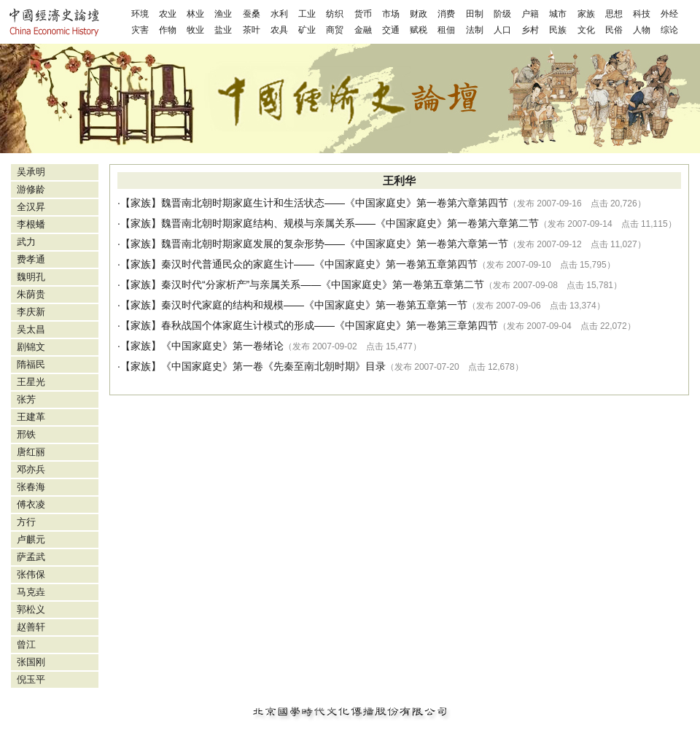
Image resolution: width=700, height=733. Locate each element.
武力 (26, 242)
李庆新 (31, 312)
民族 (558, 30)
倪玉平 (31, 679)
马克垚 (31, 592)
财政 (419, 14)
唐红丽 (31, 452)
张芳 (26, 399)
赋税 (419, 30)
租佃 (446, 30)
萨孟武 (31, 557)
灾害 (140, 30)
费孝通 (31, 259)
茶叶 (252, 30)
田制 (475, 14)
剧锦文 (31, 347)
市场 (391, 14)
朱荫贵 (31, 294)
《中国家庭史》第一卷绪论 (222, 346)
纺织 (335, 14)
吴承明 (31, 172)
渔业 (223, 14)
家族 (586, 14)
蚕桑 (252, 14)
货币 (363, 14)
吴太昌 (31, 329)
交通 (391, 30)
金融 (363, 30)
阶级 (502, 14)
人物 (642, 30)
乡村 (530, 30)
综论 (669, 30)
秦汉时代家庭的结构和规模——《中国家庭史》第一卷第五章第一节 (314, 305)
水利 (279, 14)
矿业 (307, 30)
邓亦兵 (31, 469)
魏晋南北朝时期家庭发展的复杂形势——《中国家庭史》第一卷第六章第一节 (335, 244)
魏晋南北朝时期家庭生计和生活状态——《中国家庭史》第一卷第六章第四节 (335, 203)
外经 (669, 14)
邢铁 (26, 434)
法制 (475, 30)
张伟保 (31, 574)
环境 (140, 14)
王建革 (31, 417)
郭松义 (31, 609)
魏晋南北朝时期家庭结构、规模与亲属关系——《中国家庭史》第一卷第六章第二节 (350, 223)
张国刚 (31, 662)
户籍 (530, 14)
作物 (168, 30)
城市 (558, 14)
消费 (446, 14)
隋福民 (31, 364)
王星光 (31, 382)
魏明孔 (31, 277)
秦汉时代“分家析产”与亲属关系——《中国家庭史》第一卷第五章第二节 (323, 284)
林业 (195, 14)
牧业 (195, 30)
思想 (614, 14)
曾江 (26, 644)
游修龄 (31, 189)
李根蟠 (31, 224)
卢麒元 (31, 539)
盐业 (223, 30)
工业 (307, 14)
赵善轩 (31, 627)
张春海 (31, 487)
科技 (642, 14)
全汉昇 (31, 207)
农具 (279, 30)
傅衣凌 (31, 504)
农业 (168, 14)
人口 (502, 30)
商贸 (335, 30)
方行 (26, 522)
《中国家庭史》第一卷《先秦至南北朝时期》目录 (273, 366)
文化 (586, 30)
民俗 (614, 30)
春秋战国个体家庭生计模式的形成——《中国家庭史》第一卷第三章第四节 (330, 325)
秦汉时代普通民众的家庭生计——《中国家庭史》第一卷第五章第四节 (319, 264)
